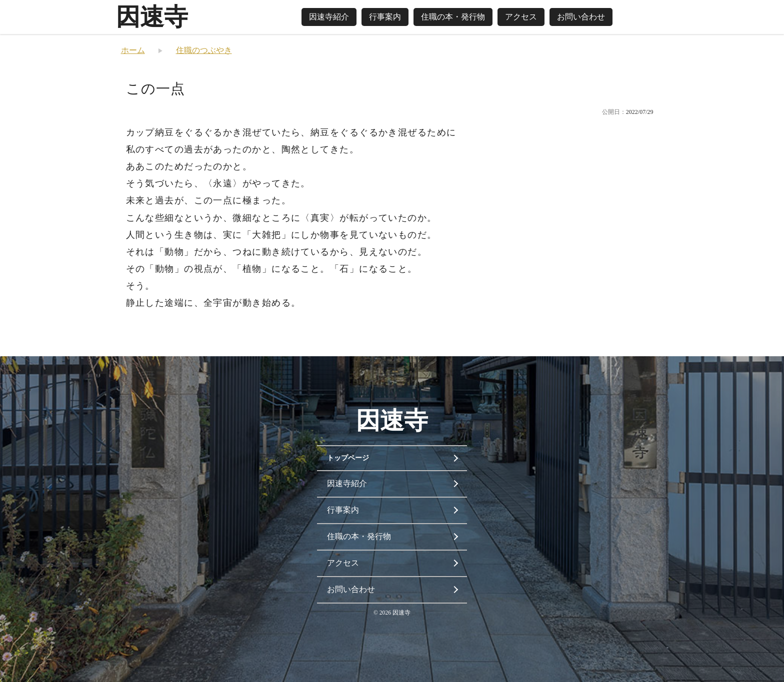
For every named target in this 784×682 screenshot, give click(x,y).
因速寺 (152, 17)
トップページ (348, 458)
